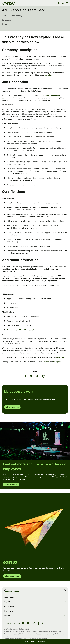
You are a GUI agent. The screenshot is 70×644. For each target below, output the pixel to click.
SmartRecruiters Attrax (38, 639)
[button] (59, 3)
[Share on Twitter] (37, 376)
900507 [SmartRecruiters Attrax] (39, 634)
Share (35, 371)
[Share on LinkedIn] (31, 376)
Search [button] (64, 592)
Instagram (57, 362)
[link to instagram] (19, 623)
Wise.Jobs (60, 357)
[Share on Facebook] (26, 376)
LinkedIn (46, 362)
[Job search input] (35, 592)
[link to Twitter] (43, 623)
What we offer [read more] (11, 484)
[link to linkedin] (23, 623)
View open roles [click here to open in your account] (12, 576)
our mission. (50, 75)
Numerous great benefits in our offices (23, 330)
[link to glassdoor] (34, 623)
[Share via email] (44, 376)
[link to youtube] (28, 623)
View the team (12, 407)
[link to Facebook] (38, 623)
